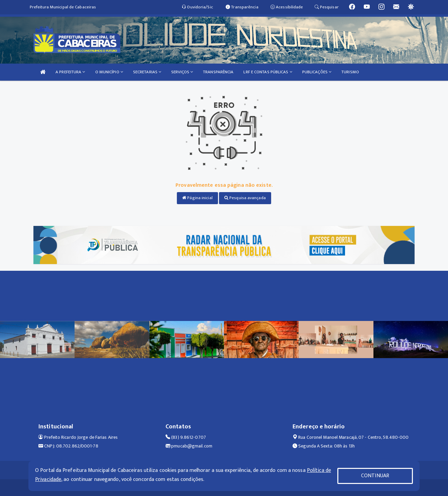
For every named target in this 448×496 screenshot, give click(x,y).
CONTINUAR (375, 476)
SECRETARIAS (147, 72)
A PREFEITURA (70, 72)
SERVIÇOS (182, 72)
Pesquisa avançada (245, 198)
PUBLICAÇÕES (317, 72)
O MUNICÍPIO (109, 72)
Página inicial (197, 198)
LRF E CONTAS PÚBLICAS (268, 72)
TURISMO (350, 72)
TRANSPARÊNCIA (218, 72)
